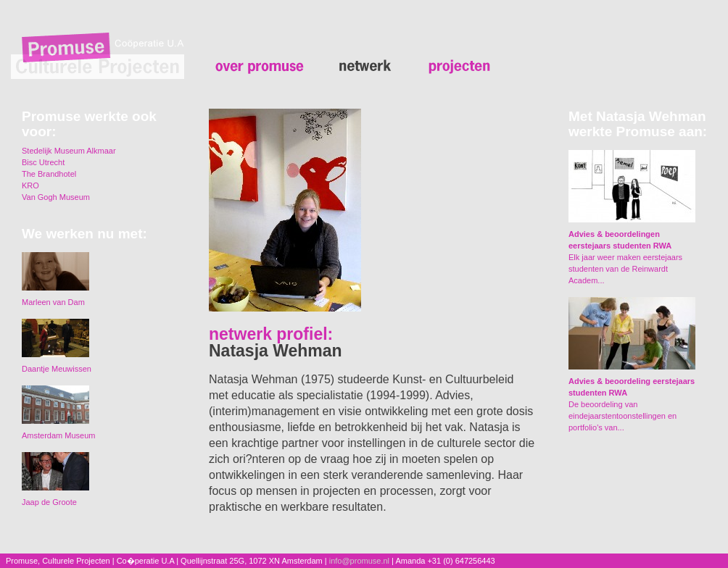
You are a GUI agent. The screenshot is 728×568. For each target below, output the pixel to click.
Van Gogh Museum (56, 197)
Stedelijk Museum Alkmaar (69, 151)
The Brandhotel (49, 174)
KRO (30, 185)
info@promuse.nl (359, 561)
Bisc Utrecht (43, 162)
